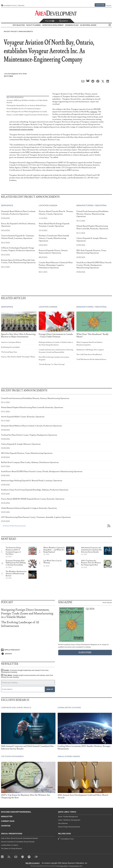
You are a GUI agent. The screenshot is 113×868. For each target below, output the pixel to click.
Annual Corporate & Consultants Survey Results (18, 842)
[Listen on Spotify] (28, 654)
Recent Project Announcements (18, 31)
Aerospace (7, 206)
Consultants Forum (10, 5)
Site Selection (63, 823)
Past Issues (107, 602)
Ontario (94, 112)
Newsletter (7, 817)
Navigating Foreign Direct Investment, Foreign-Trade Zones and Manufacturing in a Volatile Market (27, 613)
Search (64, 21)
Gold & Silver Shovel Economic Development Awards (19, 838)
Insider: (25, 671)
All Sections (110, 25)
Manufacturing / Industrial (92, 206)
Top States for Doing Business (12, 848)
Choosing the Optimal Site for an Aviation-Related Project (26, 105)
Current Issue (8, 821)
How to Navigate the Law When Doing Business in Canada (27, 112)
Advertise (21, 5)
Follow (50, 21)
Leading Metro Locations (10, 845)
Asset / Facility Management (68, 817)
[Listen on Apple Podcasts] (28, 650)
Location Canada (48, 206)
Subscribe (100, 5)
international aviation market (21, 129)
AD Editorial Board (88, 25)
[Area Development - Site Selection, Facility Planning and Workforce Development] (56, 13)
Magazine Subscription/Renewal (16, 812)
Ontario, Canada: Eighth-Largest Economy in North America (27, 115)
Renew (109, 6)
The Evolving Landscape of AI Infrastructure (20, 624)
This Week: (27, 676)
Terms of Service (74, 866)
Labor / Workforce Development (69, 820)
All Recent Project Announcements (14, 526)
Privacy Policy (63, 866)
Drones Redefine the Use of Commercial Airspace (24, 109)
